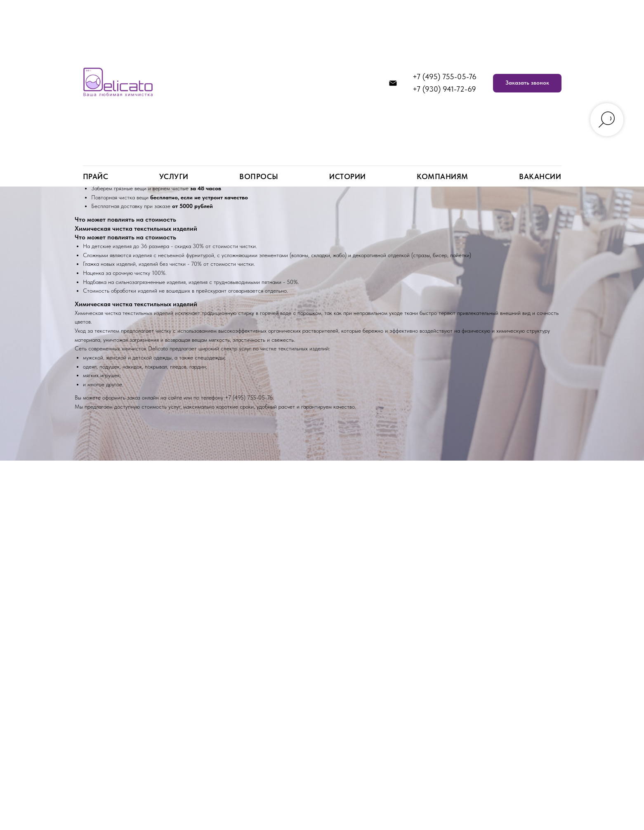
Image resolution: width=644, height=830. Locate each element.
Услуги (174, 176)
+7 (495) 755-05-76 (445, 77)
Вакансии (540, 176)
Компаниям (442, 176)
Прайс (96, 176)
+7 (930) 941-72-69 (444, 89)
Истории (348, 176)
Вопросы (259, 176)
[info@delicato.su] (393, 83)
